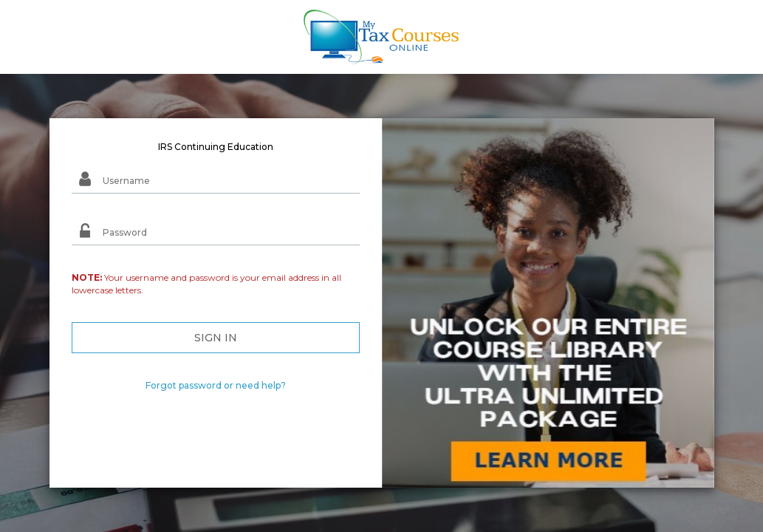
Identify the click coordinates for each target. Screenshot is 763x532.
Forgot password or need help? (216, 385)
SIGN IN (216, 338)
